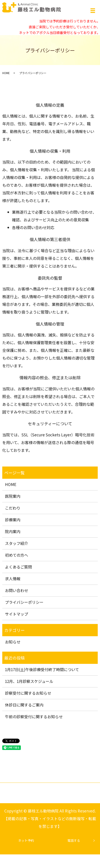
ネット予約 (26, 840)
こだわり (13, 508)
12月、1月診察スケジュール (29, 681)
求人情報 (13, 579)
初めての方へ (17, 555)
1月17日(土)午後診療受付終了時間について (42, 669)
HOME (6, 73)
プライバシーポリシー (24, 602)
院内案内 (13, 531)
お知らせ (13, 642)
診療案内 (13, 520)
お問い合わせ (17, 590)
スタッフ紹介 (17, 543)
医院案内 (13, 496)
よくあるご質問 (18, 567)
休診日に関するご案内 (24, 705)
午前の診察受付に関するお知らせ (34, 717)
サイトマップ (17, 614)
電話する (74, 840)
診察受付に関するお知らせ (28, 693)
